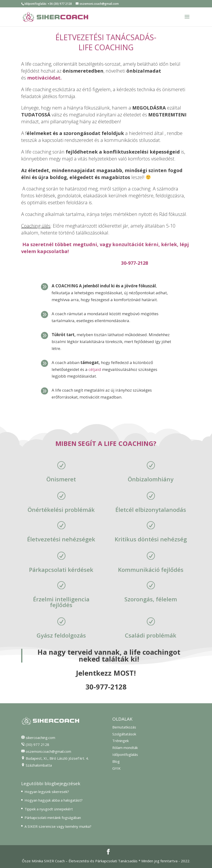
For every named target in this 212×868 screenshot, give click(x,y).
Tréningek (121, 741)
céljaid (95, 369)
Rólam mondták (125, 748)
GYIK (116, 768)
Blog (116, 761)
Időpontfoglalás (125, 754)
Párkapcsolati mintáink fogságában (53, 818)
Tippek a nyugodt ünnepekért (49, 809)
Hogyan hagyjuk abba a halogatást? (54, 800)
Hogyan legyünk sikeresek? (47, 792)
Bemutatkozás (124, 727)
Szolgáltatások (124, 734)
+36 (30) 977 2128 (60, 4)
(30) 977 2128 (37, 744)
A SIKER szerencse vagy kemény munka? (58, 826)
